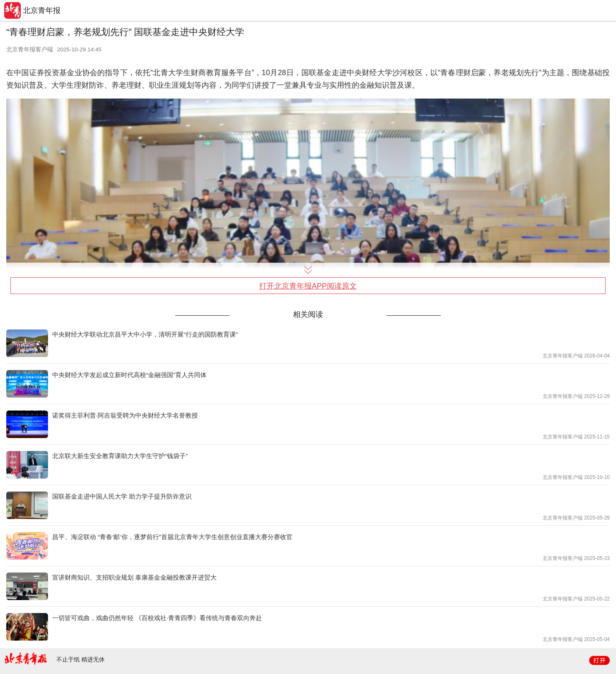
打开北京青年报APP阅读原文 (308, 286)
